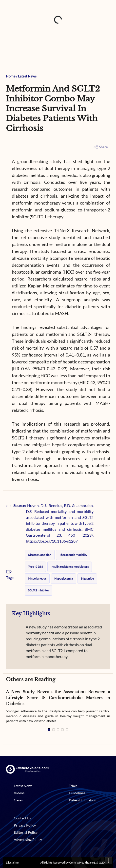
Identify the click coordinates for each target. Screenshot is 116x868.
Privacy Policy (25, 825)
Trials (73, 786)
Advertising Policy (28, 840)
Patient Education (83, 800)
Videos (19, 793)
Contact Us (22, 818)
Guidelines (77, 793)
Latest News (27, 76)
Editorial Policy (26, 832)
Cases (18, 800)
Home (11, 76)
